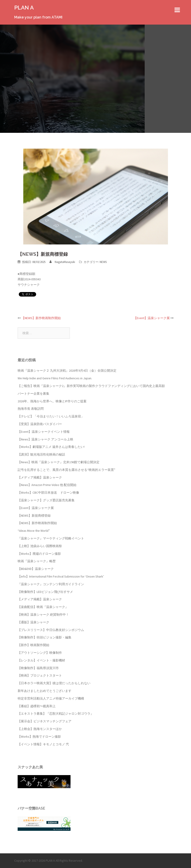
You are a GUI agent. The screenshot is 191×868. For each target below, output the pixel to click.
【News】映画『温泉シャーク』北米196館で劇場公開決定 (59, 462)
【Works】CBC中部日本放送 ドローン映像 (48, 493)
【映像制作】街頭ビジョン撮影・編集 (45, 637)
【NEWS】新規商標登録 (34, 516)
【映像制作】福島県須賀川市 (38, 668)
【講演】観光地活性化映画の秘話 (41, 454)
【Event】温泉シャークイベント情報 (44, 432)
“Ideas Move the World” (34, 531)
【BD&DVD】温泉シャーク (36, 569)
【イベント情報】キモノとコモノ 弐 (43, 744)
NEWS (103, 262)
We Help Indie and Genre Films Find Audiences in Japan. (55, 378)
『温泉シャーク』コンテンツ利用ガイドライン (51, 584)
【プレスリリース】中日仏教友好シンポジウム (51, 630)
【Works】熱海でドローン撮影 (39, 737)
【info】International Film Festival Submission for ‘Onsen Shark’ (61, 576)
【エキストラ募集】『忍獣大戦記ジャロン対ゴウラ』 (56, 714)
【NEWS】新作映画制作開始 (41, 318)
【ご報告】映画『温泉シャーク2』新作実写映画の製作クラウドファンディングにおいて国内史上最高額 (91, 386)
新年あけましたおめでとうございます (45, 691)
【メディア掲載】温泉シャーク (40, 477)
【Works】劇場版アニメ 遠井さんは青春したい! (51, 447)
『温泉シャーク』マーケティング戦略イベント (51, 538)
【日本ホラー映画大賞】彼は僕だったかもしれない (54, 683)
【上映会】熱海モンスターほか (40, 729)
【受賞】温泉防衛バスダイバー (40, 424)
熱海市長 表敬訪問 (31, 409)
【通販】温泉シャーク (33, 622)
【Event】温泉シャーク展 (152, 318)
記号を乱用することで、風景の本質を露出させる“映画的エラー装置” (66, 470)
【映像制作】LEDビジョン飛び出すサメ (45, 592)
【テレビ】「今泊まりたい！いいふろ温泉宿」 (51, 416)
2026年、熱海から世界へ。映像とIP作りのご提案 (52, 401)
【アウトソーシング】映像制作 (40, 653)
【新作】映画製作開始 (33, 645)
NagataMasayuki (65, 262)
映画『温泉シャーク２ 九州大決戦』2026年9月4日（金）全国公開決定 (67, 371)
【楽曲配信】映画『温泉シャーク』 (43, 607)
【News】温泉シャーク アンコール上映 (45, 439)
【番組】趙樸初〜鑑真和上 (37, 706)
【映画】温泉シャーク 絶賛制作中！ (43, 615)
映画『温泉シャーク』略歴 (37, 561)
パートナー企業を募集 (33, 394)
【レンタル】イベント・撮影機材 (41, 660)
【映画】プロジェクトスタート (40, 675)
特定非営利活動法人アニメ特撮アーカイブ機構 (51, 698)
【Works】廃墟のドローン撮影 (39, 554)
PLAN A (24, 8)
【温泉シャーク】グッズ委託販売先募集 (46, 500)
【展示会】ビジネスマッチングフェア (45, 721)
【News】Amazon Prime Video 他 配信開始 (47, 485)
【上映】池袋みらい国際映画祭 (40, 546)
